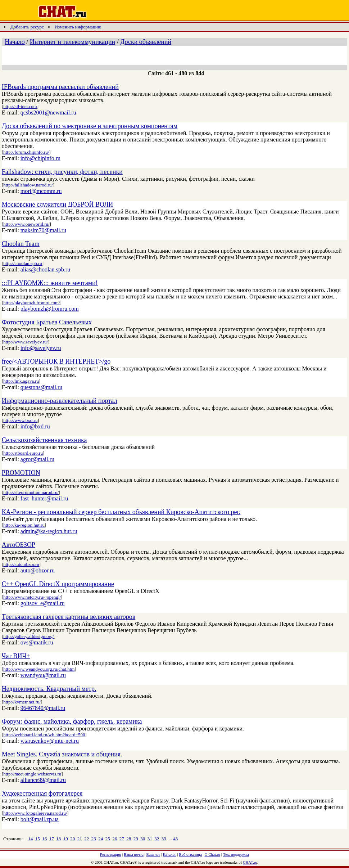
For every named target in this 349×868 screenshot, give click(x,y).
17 (52, 839)
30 (143, 839)
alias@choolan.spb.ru (45, 269)
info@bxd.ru (35, 426)
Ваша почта (134, 854)
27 (122, 839)
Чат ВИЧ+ (16, 656)
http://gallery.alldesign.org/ (28, 636)
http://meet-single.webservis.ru (32, 774)
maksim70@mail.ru (43, 230)
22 (87, 839)
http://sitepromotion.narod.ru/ (31, 492)
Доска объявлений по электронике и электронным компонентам (90, 126)
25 (108, 839)
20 (72, 839)
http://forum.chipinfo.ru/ (26, 152)
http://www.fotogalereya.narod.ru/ (35, 813)
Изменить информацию (78, 27)
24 (101, 839)
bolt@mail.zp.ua (40, 819)
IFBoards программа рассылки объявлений (60, 87)
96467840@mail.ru (43, 708)
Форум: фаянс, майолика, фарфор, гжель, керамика (72, 721)
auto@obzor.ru (38, 570)
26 (115, 839)
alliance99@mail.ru (43, 780)
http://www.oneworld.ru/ (26, 224)
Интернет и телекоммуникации (72, 42)
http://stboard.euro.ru (23, 453)
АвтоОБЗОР (19, 545)
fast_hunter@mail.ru (44, 498)
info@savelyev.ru (41, 348)
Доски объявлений (146, 42)
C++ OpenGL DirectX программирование (58, 584)
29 (136, 839)
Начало (15, 42)
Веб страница (191, 854)
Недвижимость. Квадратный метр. (49, 689)
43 (175, 839)
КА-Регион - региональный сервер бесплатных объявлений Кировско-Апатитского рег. (121, 512)
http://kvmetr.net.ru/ (22, 702)
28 (129, 839)
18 (58, 839)
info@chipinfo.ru (40, 158)
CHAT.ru (250, 862)
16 (44, 839)
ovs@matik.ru (37, 642)
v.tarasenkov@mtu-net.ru (50, 741)
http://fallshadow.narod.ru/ (28, 185)
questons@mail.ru (42, 387)
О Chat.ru (212, 854)
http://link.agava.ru (21, 381)
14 (30, 839)
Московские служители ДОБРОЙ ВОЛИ (58, 204)
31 (150, 839)
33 (164, 839)
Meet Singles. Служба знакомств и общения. (62, 754)
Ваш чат (153, 854)
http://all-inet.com (20, 106)
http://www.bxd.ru (20, 420)
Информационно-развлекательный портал (60, 401)
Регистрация (110, 854)
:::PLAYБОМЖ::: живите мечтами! (50, 283)
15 (38, 839)
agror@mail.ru (37, 459)
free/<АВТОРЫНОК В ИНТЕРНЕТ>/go (56, 361)
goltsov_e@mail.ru (43, 603)
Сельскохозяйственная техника (44, 440)
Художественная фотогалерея (42, 793)
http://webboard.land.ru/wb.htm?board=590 (44, 735)
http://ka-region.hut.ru (24, 525)
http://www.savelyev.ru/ (26, 342)
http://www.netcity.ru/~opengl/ (32, 597)
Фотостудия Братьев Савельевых (47, 322)
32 (157, 839)
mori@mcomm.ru (41, 191)
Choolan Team (21, 244)
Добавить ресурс (27, 27)
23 (94, 839)
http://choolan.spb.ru (23, 263)
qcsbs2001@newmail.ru (48, 113)
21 (80, 839)
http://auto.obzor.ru (21, 564)
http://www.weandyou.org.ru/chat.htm (39, 669)
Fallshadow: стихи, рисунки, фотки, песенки (62, 172)
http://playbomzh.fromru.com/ (31, 303)
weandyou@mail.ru (43, 675)
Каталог (170, 854)
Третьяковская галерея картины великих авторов (69, 617)
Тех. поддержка (236, 854)
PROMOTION (21, 473)
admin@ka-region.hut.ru (49, 531)
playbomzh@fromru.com (50, 309)
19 (66, 839)
